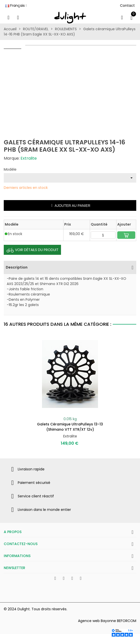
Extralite (29, 158)
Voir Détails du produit (32, 250)
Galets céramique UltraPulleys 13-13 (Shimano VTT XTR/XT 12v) (70, 427)
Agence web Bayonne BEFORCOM (107, 621)
